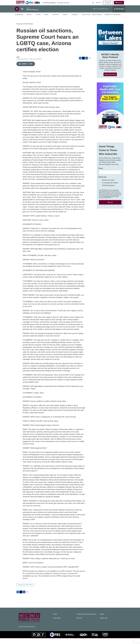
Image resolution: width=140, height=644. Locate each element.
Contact (55, 620)
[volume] (22, 13)
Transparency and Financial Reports (86, 620)
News (46, 19)
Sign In (99, 5)
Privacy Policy (57, 624)
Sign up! (110, 215)
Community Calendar (112, 19)
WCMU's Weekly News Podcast (110, 62)
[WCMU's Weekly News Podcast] (110, 43)
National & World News (25, 30)
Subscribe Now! (110, 80)
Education (86, 19)
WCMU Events (97, 19)
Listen (38, 19)
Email (101, 181)
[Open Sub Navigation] (24, 19)
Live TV (108, 5)
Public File (79, 624)
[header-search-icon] (93, 5)
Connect (75, 19)
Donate (121, 5)
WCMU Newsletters (108, 198)
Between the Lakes (108, 193)
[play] (17, 13)
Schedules (19, 19)
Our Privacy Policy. (107, 210)
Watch (29, 19)
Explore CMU (104, 624)
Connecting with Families (110, 196)
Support (56, 19)
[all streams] (119, 13)
